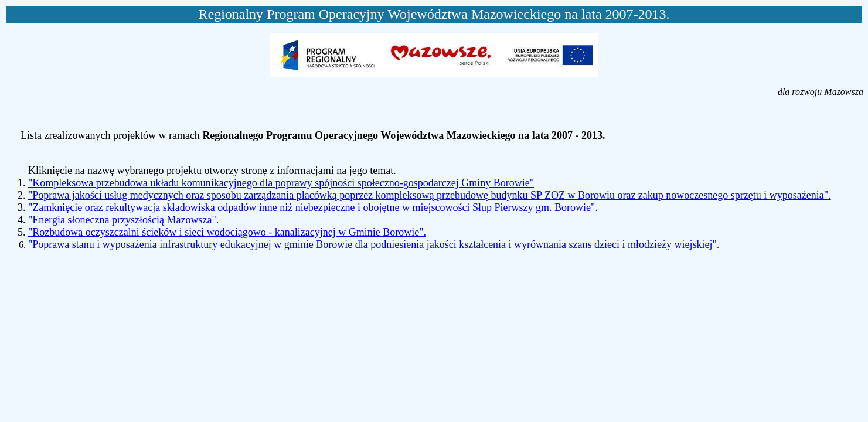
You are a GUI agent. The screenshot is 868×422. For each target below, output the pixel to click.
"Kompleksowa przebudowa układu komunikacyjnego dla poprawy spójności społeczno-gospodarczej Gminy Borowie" (281, 183)
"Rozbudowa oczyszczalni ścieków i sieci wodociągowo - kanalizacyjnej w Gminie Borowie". (227, 232)
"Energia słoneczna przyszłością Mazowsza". (123, 220)
